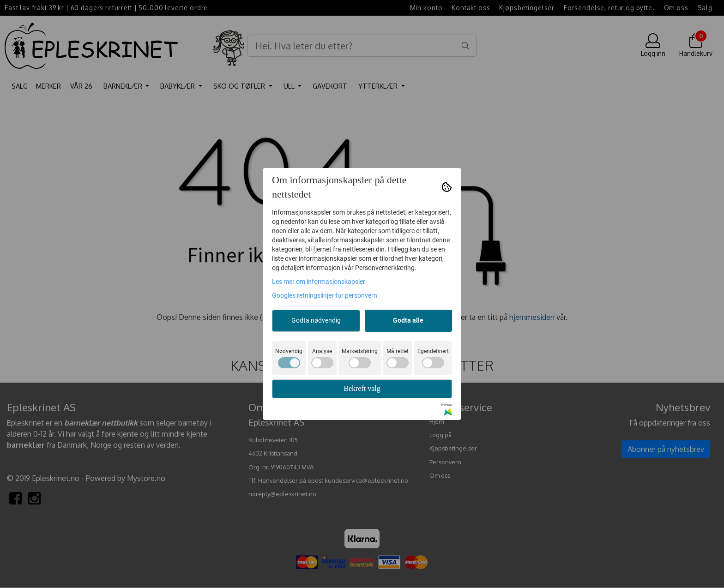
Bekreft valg (362, 388)
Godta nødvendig (316, 320)
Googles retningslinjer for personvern (325, 295)
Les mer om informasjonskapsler (319, 282)
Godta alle (408, 320)
